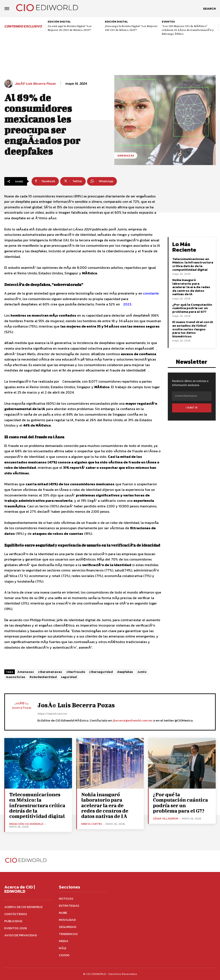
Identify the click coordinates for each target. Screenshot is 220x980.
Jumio (142, 672)
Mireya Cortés (92, 824)
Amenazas (126, 156)
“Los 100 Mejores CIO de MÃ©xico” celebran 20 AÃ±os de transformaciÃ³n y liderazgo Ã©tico (188, 30)
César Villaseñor (166, 818)
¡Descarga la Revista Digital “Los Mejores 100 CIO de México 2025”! (131, 28)
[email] (192, 396)
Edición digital (59, 22)
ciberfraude (76, 672)
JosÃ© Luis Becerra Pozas (35, 83)
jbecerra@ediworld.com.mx (133, 720)
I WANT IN (192, 408)
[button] (209, 9)
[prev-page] (43, 28)
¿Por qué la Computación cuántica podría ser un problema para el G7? (192, 308)
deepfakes (125, 672)
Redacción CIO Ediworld (26, 824)
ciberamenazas (50, 672)
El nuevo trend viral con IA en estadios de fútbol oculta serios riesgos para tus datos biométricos (193, 329)
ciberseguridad (101, 672)
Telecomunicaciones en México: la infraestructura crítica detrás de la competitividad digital (193, 264)
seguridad (69, 677)
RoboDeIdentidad (43, 677)
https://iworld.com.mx (52, 714)
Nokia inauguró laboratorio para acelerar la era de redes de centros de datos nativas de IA (191, 287)
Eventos (168, 22)
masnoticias (16, 677)
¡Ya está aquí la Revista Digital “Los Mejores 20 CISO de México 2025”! (70, 28)
